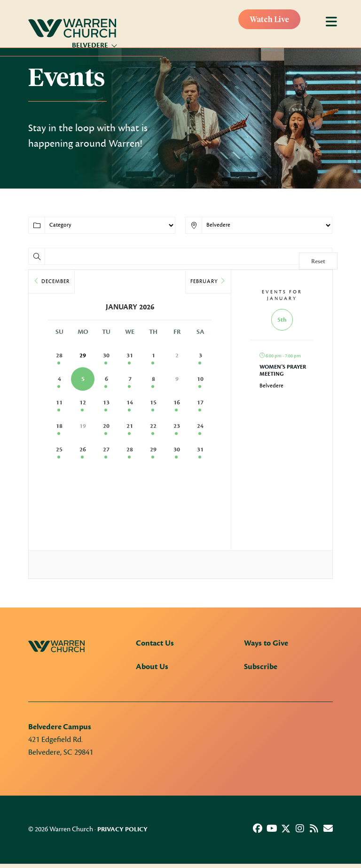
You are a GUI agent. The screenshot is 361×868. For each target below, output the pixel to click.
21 (130, 426)
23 (177, 426)
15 (153, 402)
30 (106, 355)
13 (106, 402)
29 (153, 450)
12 (83, 402)
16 (177, 402)
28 (59, 355)
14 (130, 402)
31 (130, 355)
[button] (258, 829)
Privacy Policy (122, 829)
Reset (318, 261)
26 (83, 450)
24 (200, 426)
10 (200, 379)
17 (200, 402)
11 (59, 402)
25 (59, 450)
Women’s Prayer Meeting (283, 371)
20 (106, 426)
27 (106, 450)
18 (59, 426)
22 (153, 426)
